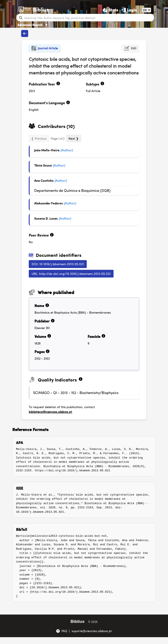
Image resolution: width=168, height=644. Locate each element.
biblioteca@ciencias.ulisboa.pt (50, 412)
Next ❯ (74, 138)
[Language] (147, 10)
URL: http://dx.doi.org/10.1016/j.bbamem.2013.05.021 (71, 273)
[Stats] (110, 10)
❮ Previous (39, 138)
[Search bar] (89, 18)
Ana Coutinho (44, 180)
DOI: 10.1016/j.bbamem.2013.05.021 (58, 264)
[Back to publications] (25, 33)
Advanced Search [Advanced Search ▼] (33, 25)
